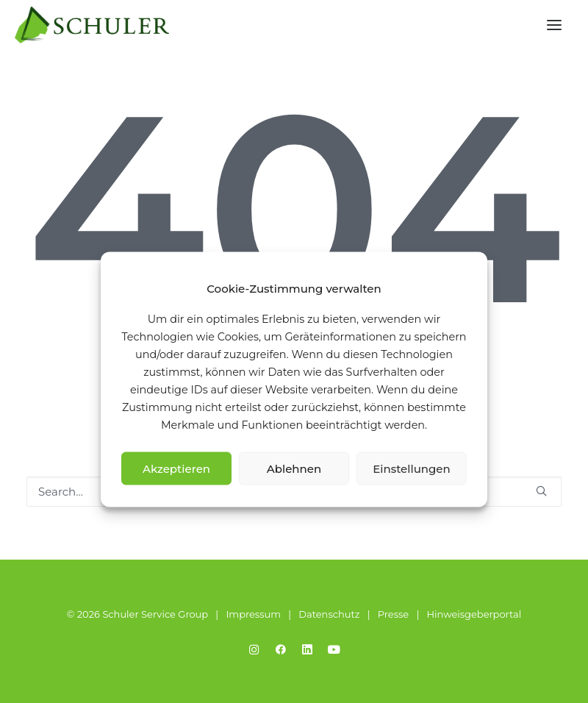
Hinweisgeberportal (474, 614)
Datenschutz (329, 614)
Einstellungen (412, 468)
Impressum (253, 614)
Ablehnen (294, 468)
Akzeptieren (176, 468)
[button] (554, 25)
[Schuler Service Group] (92, 25)
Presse (393, 614)
